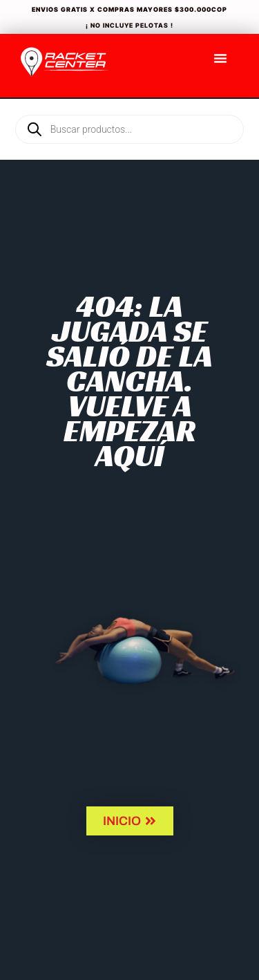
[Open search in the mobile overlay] (129, 106)
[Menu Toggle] (220, 58)
